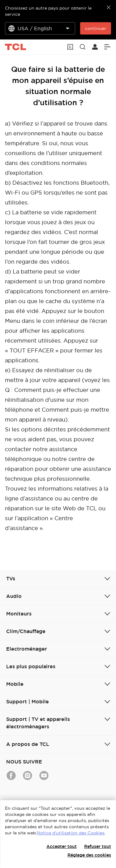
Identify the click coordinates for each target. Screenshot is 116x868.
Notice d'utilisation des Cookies (71, 833)
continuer (96, 28)
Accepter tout (62, 846)
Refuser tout (98, 846)
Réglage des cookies (89, 855)
